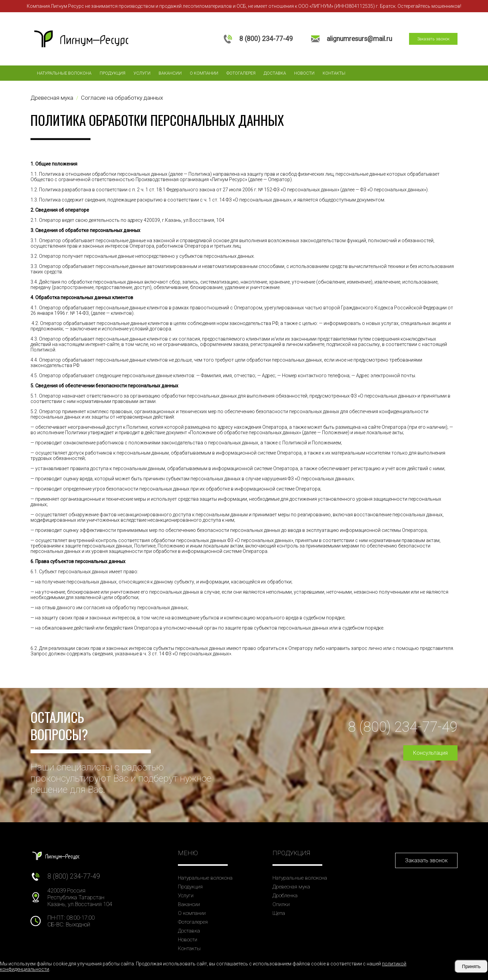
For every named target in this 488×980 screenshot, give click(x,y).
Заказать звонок (433, 39)
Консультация (430, 753)
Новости (304, 73)
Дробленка (285, 896)
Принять (471, 966)
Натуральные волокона (64, 73)
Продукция (113, 73)
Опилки (281, 904)
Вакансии (170, 73)
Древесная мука (291, 887)
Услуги (142, 73)
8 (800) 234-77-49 (266, 39)
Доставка (275, 73)
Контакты (334, 73)
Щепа (279, 913)
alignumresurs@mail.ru (359, 39)
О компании (204, 73)
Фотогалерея (241, 73)
